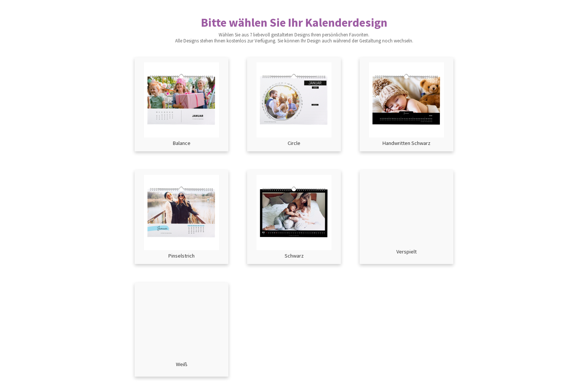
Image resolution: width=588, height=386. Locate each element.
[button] (181, 104)
